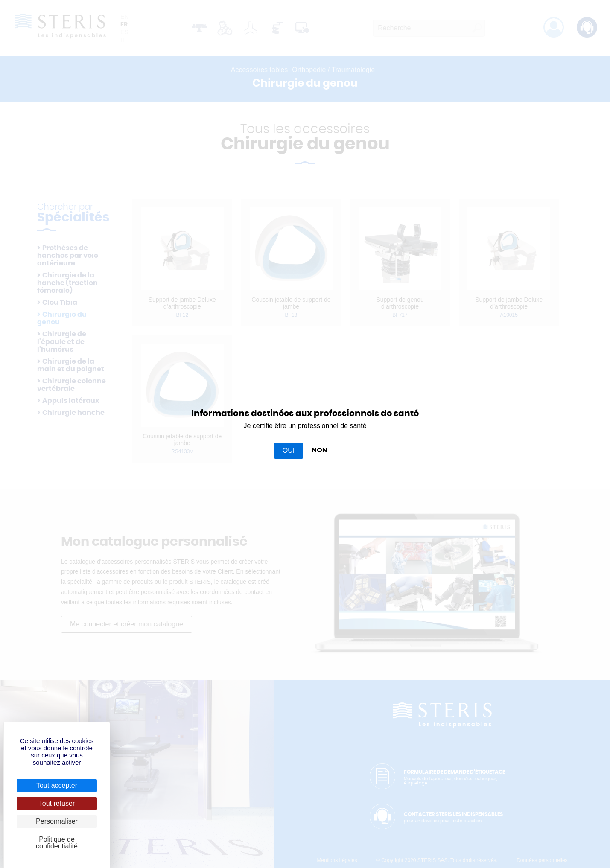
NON (320, 450)
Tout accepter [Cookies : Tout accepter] (57, 785)
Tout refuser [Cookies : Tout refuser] (57, 803)
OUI (289, 450)
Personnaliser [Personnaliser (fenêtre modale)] (57, 821)
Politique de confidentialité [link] (57, 843)
